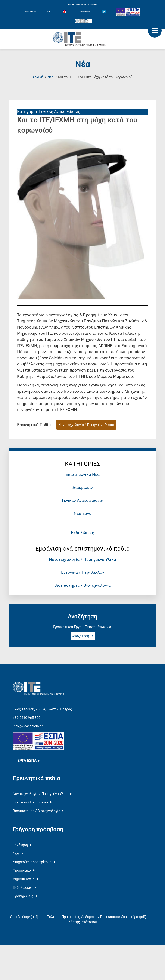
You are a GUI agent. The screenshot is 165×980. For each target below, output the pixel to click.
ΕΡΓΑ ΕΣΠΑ (29, 780)
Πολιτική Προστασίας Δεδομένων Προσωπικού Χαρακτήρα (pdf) (97, 936)
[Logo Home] (82, 39)
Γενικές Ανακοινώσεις (82, 500)
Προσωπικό (24, 889)
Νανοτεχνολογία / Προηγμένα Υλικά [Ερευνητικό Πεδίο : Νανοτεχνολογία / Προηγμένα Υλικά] (86, 425)
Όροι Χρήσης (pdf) (24, 936)
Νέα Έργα (83, 513)
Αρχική (38, 77)
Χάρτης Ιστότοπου (83, 941)
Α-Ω (48, 12)
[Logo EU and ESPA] (128, 12)
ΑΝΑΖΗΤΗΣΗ (30, 12)
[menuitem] (65, 12)
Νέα (51, 77)
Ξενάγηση (22, 864)
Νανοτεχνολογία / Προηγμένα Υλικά (82, 559)
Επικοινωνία (85, 12)
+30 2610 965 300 (27, 710)
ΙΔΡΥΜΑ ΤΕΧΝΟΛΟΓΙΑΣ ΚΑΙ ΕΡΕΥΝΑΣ (82, 5)
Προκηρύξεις (25, 915)
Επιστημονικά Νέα (83, 474)
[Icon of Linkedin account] (104, 12)
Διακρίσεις (83, 487)
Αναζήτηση (83, 636)
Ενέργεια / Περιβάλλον (83, 572)
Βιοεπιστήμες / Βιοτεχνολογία (82, 585)
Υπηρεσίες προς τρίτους (34, 881)
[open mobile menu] (155, 31)
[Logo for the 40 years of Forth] (83, 21)
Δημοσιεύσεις (26, 898)
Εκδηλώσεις (82, 533)
